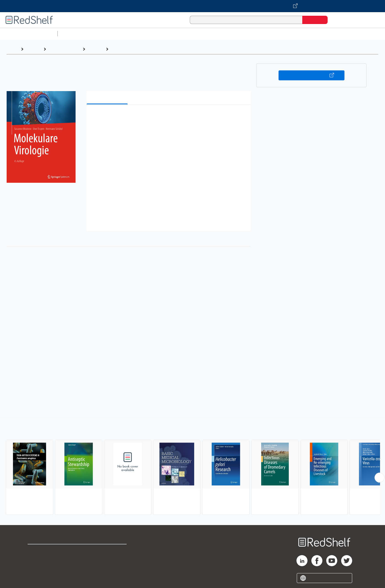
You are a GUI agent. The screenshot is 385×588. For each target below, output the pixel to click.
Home (12, 49)
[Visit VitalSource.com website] (192, 6)
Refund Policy (108, 560)
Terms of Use (108, 551)
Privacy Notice (43, 569)
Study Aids (74, 34)
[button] (170, 117)
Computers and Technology (157, 34)
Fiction (312, 34)
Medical (95, 49)
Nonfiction (334, 34)
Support (36, 560)
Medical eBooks (64, 49)
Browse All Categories (29, 34)
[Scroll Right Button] (379, 478)
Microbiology (125, 49)
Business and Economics (214, 34)
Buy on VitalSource (312, 75)
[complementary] (192, 467)
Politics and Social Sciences (272, 34)
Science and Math (108, 34)
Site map (37, 577)
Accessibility (107, 569)
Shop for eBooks (45, 551)
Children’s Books (366, 34)
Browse (33, 49)
